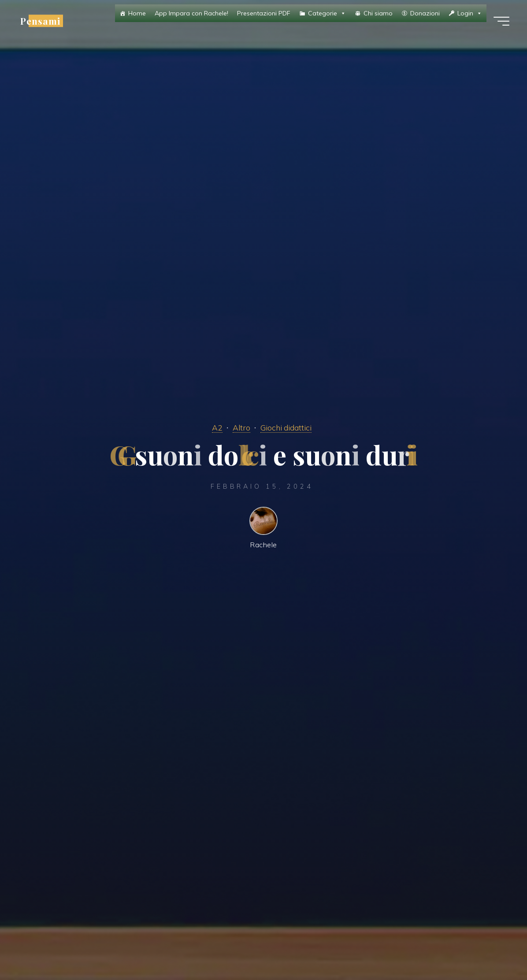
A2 (217, 427)
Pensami (40, 21)
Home (137, 13)
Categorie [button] (327, 13)
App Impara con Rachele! (191, 13)
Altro (241, 427)
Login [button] (470, 13)
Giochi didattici (286, 427)
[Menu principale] (501, 21)
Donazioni (425, 13)
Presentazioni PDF (264, 13)
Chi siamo (378, 13)
